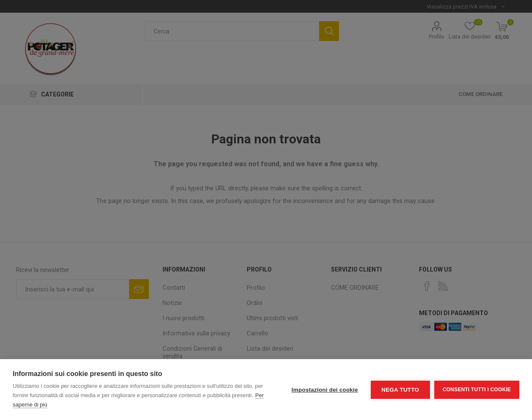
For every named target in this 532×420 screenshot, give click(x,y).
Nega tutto (400, 390)
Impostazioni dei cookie (325, 390)
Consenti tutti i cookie (477, 390)
